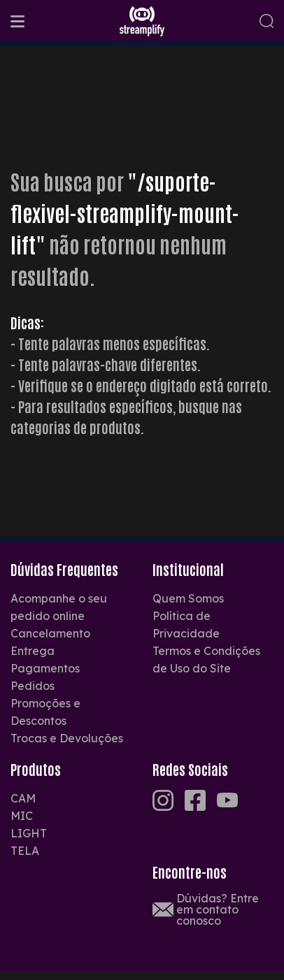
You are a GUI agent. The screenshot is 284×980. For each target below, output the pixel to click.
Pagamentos (45, 668)
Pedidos (33, 686)
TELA (25, 851)
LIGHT (29, 833)
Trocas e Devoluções (67, 738)
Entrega (33, 651)
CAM (23, 798)
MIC (22, 816)
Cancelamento (50, 633)
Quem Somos (188, 598)
